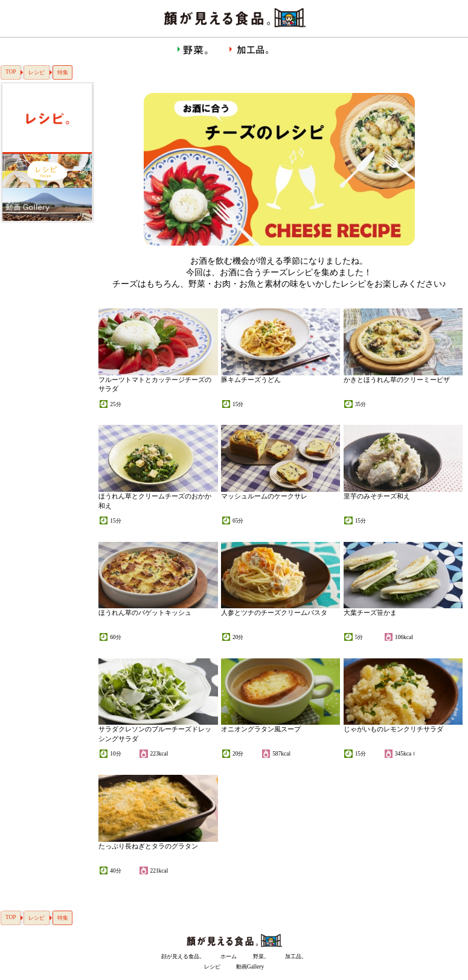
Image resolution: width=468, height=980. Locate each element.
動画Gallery (250, 967)
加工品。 (296, 956)
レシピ (37, 72)
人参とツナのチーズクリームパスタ (274, 612)
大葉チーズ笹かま (370, 612)
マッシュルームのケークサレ (264, 496)
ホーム (229, 956)
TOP (11, 72)
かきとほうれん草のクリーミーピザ (397, 380)
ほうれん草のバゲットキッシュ (145, 612)
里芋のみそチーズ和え (377, 496)
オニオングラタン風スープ (261, 729)
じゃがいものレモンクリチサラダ (393, 729)
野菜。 (261, 956)
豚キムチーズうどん (251, 380)
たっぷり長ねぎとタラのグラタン (148, 846)
